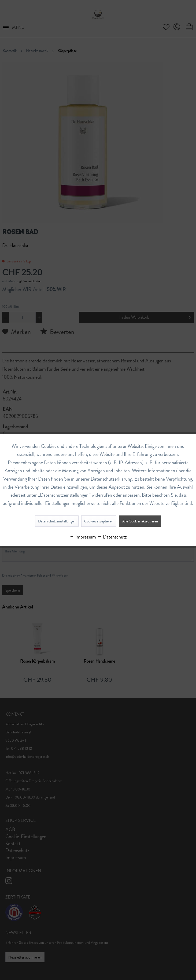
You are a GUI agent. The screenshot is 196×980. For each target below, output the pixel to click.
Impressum (83, 537)
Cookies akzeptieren (99, 521)
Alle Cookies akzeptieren (140, 521)
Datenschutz (112, 537)
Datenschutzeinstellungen (57, 521)
